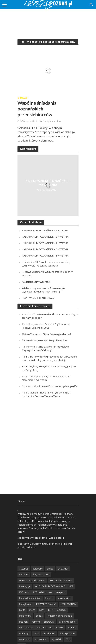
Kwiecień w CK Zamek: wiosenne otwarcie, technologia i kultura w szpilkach (46, 264)
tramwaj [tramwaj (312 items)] (72, 628)
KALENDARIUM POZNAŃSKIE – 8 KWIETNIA (45, 237)
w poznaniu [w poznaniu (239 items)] (41, 639)
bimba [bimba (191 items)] (50, 569)
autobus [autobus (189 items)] (24, 569)
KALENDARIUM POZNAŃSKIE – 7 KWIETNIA (45, 243)
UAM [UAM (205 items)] (36, 634)
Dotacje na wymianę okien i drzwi (50, 340)
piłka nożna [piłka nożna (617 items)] (25, 616)
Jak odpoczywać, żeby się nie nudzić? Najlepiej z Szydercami (46, 378)
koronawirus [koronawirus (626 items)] (64, 598)
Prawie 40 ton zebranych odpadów (59, 386)
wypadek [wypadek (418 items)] (56, 639)
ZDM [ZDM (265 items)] (68, 639)
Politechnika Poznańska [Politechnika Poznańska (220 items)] (60, 616)
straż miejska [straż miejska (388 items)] (26, 628)
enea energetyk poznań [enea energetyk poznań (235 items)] (32, 581)
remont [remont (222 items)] (36, 622)
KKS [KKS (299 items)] (71, 586)
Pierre (25, 340)
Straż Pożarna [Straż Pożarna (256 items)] (45, 628)
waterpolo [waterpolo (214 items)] (25, 639)
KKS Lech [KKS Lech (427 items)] (24, 592)
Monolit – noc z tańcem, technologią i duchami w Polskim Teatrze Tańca (46, 394)
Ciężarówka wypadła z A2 (57, 334)
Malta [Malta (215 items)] (22, 610)
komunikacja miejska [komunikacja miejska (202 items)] (30, 598)
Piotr (25, 357)
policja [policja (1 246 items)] (39, 616)
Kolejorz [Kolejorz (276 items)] (60, 592)
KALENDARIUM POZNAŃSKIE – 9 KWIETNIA (48, 183)
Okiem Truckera (31, 334)
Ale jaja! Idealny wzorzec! (36, 282)
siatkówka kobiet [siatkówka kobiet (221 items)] (67, 622)
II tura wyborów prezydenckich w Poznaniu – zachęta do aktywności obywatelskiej (49, 358)
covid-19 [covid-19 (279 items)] (24, 575)
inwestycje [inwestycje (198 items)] (25, 586)
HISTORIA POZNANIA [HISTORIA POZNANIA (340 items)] (61, 581)
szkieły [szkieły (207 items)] (60, 628)
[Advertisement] (48, 22)
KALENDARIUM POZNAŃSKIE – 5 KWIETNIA (45, 256)
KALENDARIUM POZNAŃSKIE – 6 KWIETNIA (45, 249)
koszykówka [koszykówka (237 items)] (26, 604)
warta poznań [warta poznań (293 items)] (67, 634)
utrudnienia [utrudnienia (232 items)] (49, 634)
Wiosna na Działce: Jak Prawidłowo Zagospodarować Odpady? (46, 348)
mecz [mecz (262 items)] (32, 610)
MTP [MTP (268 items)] (51, 610)
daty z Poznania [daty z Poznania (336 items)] (41, 575)
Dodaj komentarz (52, 121)
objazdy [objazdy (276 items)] (61, 610)
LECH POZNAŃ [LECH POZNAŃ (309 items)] (68, 604)
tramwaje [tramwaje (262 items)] (24, 634)
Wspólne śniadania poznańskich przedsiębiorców (37, 109)
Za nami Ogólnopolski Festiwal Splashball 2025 (46, 326)
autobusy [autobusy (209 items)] (37, 569)
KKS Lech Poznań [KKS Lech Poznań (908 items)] (42, 592)
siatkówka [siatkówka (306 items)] (49, 622)
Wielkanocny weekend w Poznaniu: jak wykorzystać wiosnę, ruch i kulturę (44, 290)
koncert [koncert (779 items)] (49, 598)
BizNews (22, 98)
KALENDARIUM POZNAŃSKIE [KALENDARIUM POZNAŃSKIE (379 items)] (50, 586)
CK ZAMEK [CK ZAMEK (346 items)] (63, 569)
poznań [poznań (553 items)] (23, 622)
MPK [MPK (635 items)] (42, 610)
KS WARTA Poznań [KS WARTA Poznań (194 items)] (46, 604)
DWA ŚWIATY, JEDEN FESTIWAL (39, 298)
